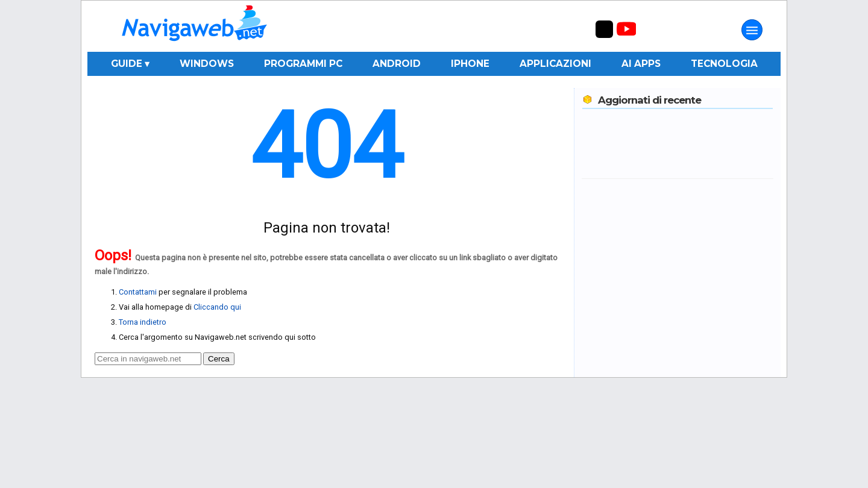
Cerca (219, 359)
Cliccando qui (217, 307)
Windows (207, 64)
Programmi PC (303, 64)
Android (397, 64)
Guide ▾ (130, 64)
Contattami (138, 292)
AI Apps (641, 64)
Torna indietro (143, 322)
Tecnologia (724, 64)
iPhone (470, 64)
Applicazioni (555, 64)
